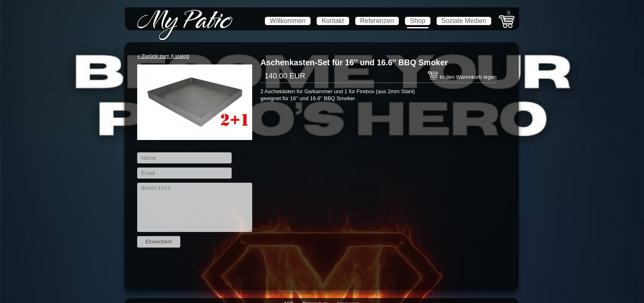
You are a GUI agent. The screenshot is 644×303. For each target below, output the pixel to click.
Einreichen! (159, 242)
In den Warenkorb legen (462, 77)
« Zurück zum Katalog (163, 56)
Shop (417, 21)
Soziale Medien (464, 21)
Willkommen (288, 21)
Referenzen (377, 21)
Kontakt (333, 21)
